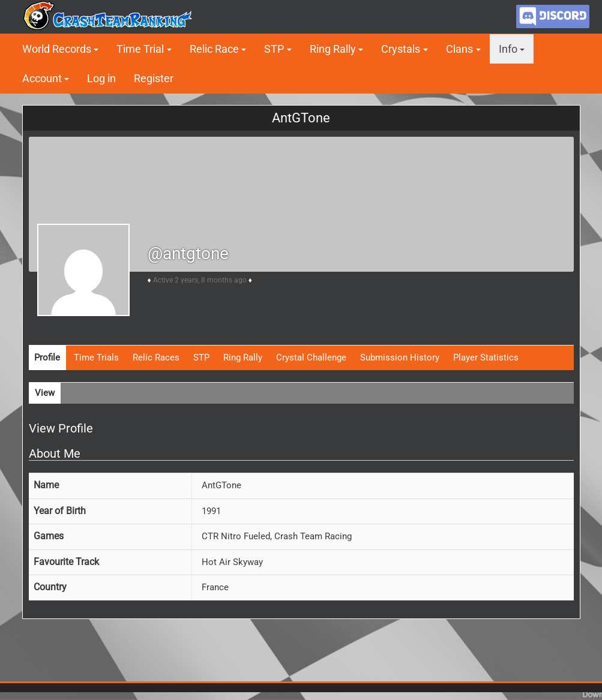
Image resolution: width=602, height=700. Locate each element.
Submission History (400, 357)
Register (154, 78)
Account (42, 78)
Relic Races (156, 357)
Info (508, 49)
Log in (101, 78)
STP (274, 49)
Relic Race (214, 49)
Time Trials (96, 357)
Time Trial (140, 49)
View (45, 393)
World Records (57, 49)
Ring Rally (333, 49)
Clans (459, 49)
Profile (47, 357)
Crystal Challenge (311, 357)
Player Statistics (486, 357)
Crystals (401, 49)
